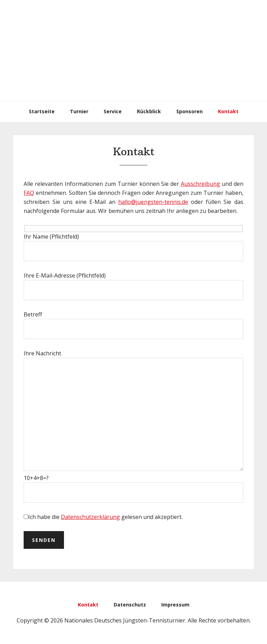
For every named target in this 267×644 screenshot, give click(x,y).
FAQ (29, 193)
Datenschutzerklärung (90, 517)
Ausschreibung (200, 184)
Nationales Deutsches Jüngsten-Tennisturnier (133, 50)
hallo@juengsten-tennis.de (153, 202)
